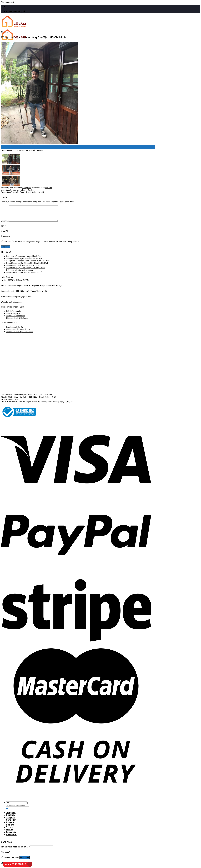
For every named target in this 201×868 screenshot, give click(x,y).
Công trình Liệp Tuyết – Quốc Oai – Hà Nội (24, 261)
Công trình (4, 32)
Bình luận (5, 224)
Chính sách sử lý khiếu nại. (17, 321)
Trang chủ (11, 816)
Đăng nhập (25, 859)
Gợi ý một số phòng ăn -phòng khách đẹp (24, 259)
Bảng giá (10, 825)
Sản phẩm (11, 820)
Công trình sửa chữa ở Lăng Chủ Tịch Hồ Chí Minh (27, 266)
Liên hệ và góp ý (13, 316)
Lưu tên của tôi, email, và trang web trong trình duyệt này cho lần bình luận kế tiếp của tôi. (42, 244)
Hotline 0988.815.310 (15, 864)
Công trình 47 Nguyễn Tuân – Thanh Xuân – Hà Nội (22, 192)
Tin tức (9, 829)
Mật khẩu (6, 854)
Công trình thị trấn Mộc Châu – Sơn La (17, 190)
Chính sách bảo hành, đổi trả (18, 332)
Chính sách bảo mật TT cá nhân (20, 335)
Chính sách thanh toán (16, 319)
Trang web (5, 239)
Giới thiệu (10, 818)
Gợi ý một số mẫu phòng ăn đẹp (20, 273)
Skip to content (7, 2)
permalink (48, 188)
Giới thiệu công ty (13, 314)
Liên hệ (9, 832)
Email (4, 234)
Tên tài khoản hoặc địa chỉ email (15, 848)
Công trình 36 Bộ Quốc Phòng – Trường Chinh (25, 271)
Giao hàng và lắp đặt (15, 330)
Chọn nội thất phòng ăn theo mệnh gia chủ (24, 275)
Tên (3, 229)
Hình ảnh (10, 827)
